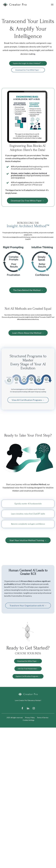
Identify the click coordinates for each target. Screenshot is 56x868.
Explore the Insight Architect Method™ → (28, 63)
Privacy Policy (30, 718)
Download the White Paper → (28, 661)
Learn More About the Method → (28, 333)
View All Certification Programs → (28, 400)
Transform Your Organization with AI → (28, 605)
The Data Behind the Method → (28, 290)
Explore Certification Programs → (28, 676)
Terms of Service (43, 718)
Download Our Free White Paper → (28, 70)
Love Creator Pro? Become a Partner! (28, 700)
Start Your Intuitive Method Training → (28, 540)
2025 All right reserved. (15, 718)
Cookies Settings (29, 720)
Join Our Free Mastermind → (28, 669)
